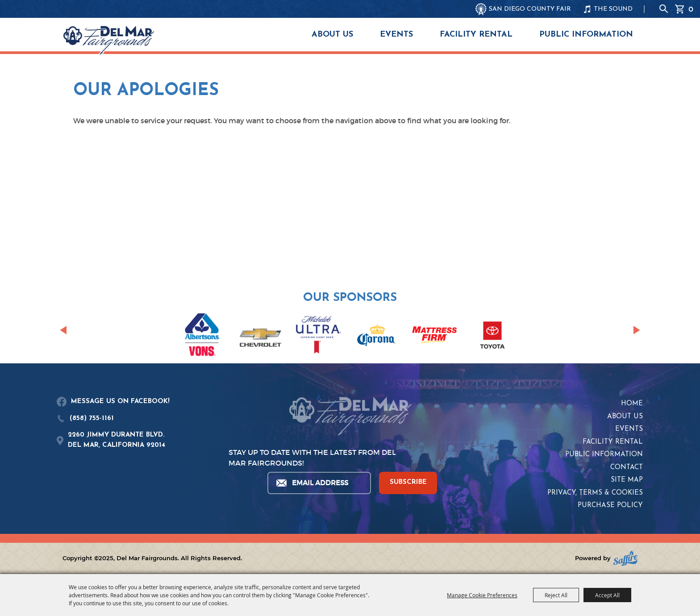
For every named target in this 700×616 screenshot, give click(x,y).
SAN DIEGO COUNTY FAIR (530, 9)
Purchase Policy (610, 506)
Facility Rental (476, 35)
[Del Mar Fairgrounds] (109, 40)
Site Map (627, 480)
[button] (63, 330)
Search (664, 9)
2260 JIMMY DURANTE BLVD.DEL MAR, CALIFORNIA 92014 (117, 440)
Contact (627, 468)
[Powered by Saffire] (625, 558)
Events (396, 35)
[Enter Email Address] (319, 483)
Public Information (586, 35)
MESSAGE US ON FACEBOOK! (120, 402)
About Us (332, 35)
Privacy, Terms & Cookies (595, 493)
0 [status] (691, 9)
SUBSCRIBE (408, 482)
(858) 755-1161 (92, 418)
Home (632, 404)
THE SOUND (613, 9)
